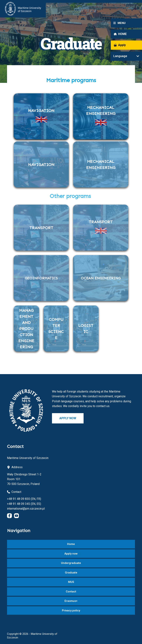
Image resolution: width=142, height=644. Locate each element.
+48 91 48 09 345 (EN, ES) (24, 504)
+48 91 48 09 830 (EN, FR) (24, 499)
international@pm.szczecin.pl (26, 509)
